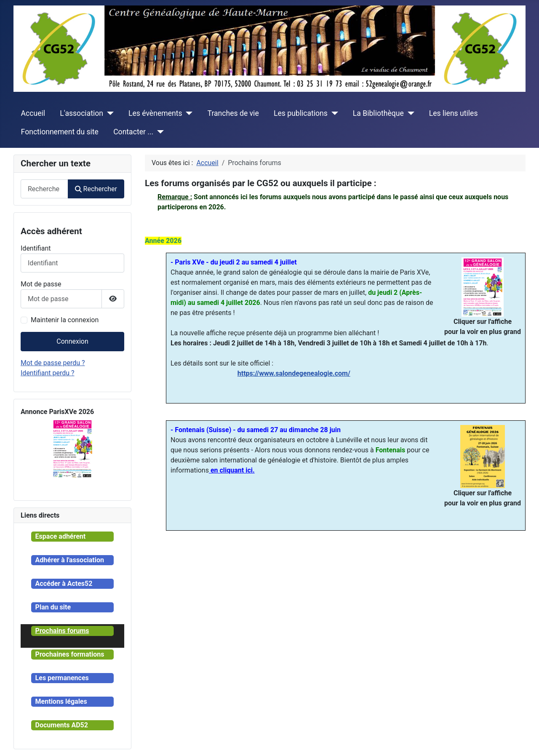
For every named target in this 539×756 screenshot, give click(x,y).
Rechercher (96, 189)
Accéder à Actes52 (64, 584)
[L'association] (108, 113)
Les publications (301, 113)
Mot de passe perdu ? (53, 363)
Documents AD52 (62, 725)
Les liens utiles (454, 113)
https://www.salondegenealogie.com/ (294, 373)
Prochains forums (62, 631)
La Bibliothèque (378, 113)
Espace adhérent (61, 536)
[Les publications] (333, 113)
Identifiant (36, 248)
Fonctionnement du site (60, 132)
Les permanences (62, 678)
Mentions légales (61, 701)
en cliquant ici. (232, 470)
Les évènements (155, 113)
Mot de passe (41, 284)
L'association (81, 113)
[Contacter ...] (159, 132)
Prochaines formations (70, 654)
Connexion (72, 341)
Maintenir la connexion (65, 320)
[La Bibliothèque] (409, 113)
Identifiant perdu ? (48, 373)
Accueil (33, 113)
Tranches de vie (233, 113)
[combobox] (44, 189)
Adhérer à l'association (70, 560)
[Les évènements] (188, 113)
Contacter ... (133, 132)
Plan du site (53, 607)
